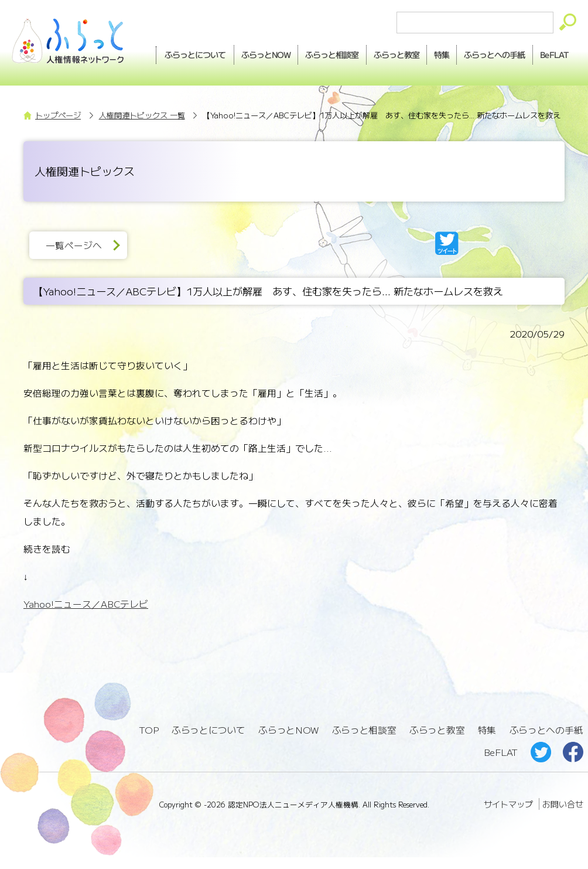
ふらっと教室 (437, 744)
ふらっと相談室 (364, 744)
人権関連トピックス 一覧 (142, 130)
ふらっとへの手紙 (546, 744)
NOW (300, 54)
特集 (483, 53)
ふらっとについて (228, 53)
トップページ (58, 130)
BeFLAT (553, 75)
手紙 (538, 54)
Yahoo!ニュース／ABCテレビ (86, 619)
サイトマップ (508, 816)
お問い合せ (563, 816)
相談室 (368, 54)
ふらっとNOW (289, 744)
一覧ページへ (76, 260)
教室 (435, 54)
